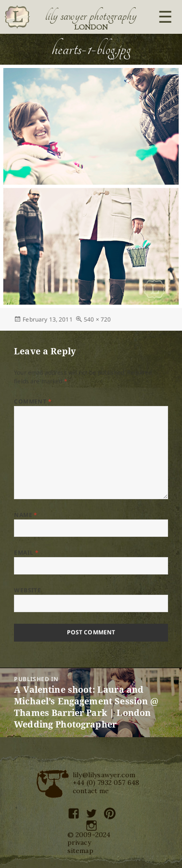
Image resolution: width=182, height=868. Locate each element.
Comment (33, 401)
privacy (79, 842)
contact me (91, 791)
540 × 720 (97, 319)
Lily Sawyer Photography (91, 16)
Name (26, 515)
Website (27, 590)
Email (26, 553)
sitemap (80, 851)
